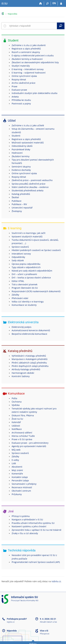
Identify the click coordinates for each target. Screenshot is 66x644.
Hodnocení (17, 153)
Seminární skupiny (21, 167)
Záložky (15, 295)
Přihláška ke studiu (21, 100)
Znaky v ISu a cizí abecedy (25, 533)
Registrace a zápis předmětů (26, 49)
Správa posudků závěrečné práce (29, 184)
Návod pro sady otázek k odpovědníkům (32, 271)
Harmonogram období (23, 373)
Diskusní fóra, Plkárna (23, 415)
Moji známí (17, 470)
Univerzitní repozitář (22, 208)
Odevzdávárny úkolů (22, 146)
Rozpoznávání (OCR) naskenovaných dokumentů (36, 291)
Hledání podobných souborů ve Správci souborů (36, 250)
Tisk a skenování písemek (25, 284)
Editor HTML (18, 281)
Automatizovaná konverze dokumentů (31, 330)
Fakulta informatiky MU (29, 601)
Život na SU (17, 419)
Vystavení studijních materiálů (27, 237)
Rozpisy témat (19, 80)
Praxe (14, 86)
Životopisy (17, 211)
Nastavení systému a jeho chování (29, 526)
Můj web (16, 450)
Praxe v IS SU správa (22, 439)
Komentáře (17, 474)
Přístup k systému (21, 516)
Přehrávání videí (20, 298)
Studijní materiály (21, 66)
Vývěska (16, 405)
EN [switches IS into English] (54, 3)
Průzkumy (17, 494)
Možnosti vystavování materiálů (28, 143)
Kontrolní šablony (21, 376)
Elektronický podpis (22, 327)
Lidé (14, 463)
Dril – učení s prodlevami (24, 274)
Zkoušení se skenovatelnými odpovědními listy (35, 62)
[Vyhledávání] (47, 4)
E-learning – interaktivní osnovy (28, 69)
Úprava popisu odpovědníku (26, 264)
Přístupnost (45, 634)
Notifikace (17, 429)
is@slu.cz (56, 581)
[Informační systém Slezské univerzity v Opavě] (5, 4)
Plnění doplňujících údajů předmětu (30, 366)
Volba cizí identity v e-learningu (28, 302)
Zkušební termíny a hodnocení (27, 59)
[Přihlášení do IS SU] (61, 4)
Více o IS (44, 631)
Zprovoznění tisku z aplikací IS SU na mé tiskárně (36, 530)
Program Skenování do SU (25, 288)
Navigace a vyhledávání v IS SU (27, 520)
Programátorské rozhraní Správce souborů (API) (36, 562)
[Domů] (41, 4)
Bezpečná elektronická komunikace (29, 334)
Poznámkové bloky (21, 149)
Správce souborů (20, 247)
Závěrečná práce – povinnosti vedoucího (32, 180)
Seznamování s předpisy (24, 484)
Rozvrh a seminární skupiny (26, 52)
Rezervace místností (22, 487)
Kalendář (16, 422)
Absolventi (17, 467)
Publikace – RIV (19, 204)
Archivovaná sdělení (22, 433)
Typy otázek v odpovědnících (26, 267)
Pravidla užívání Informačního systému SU (33, 523)
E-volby (15, 460)
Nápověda (12, 14)
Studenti (16, 136)
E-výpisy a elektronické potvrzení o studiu (33, 55)
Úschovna (17, 402)
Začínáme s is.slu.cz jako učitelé (28, 125)
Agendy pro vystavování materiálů (29, 446)
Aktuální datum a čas (48, 622)
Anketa (15, 97)
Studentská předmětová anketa (28, 190)
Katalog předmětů (21, 194)
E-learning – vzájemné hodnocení (29, 73)
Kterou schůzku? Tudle (23, 436)
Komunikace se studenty (24, 305)
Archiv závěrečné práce (24, 83)
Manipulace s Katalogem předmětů (30, 359)
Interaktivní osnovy (21, 254)
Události (16, 426)
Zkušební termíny (21, 156)
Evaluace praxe (19, 90)
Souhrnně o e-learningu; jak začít (29, 233)
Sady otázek (18, 260)
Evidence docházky (21, 170)
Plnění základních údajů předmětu (29, 363)
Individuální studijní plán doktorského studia (35, 93)
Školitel (15, 197)
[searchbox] (32, 26)
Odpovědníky (18, 257)
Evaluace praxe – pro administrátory (30, 443)
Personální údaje (20, 480)
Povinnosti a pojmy (21, 104)
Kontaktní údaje (20, 477)
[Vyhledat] (61, 26)
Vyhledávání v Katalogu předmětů (29, 356)
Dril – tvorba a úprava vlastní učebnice (31, 278)
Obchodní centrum (21, 491)
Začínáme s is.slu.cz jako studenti (29, 45)
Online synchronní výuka (24, 76)
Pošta (14, 398)
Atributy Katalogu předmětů (26, 369)
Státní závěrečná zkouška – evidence (30, 187)
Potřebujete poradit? (17, 619)
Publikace (17, 201)
